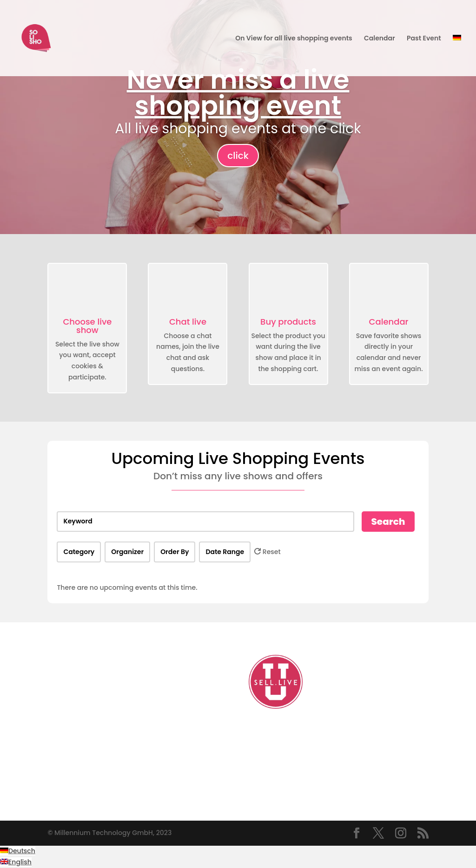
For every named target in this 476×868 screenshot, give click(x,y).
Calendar (380, 39)
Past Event (424, 39)
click (238, 156)
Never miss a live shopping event (238, 93)
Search (388, 522)
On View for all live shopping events (294, 39)
